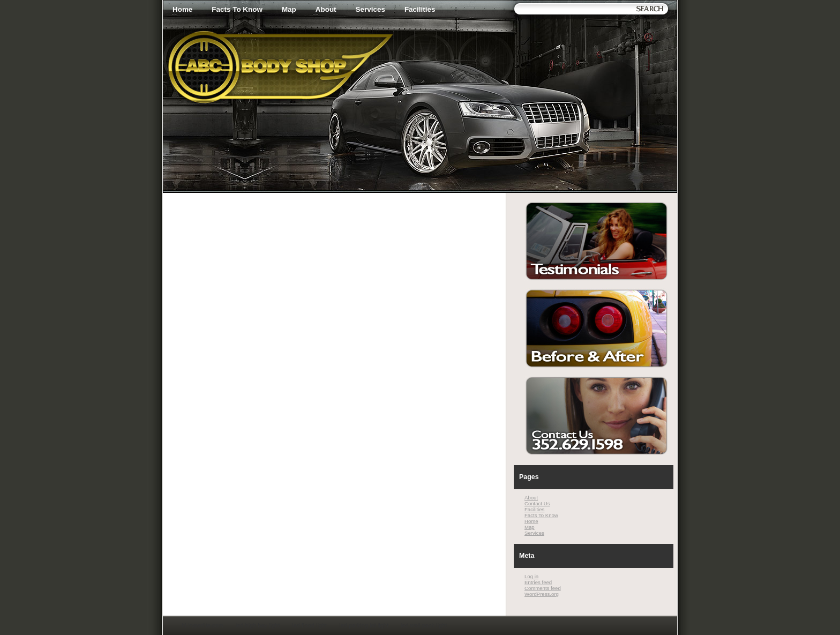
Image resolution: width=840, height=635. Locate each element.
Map (289, 9)
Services (370, 9)
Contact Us (537, 503)
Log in (531, 576)
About (326, 9)
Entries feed (538, 582)
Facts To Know (237, 9)
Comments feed (543, 588)
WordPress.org (542, 594)
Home (182, 9)
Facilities (420, 9)
